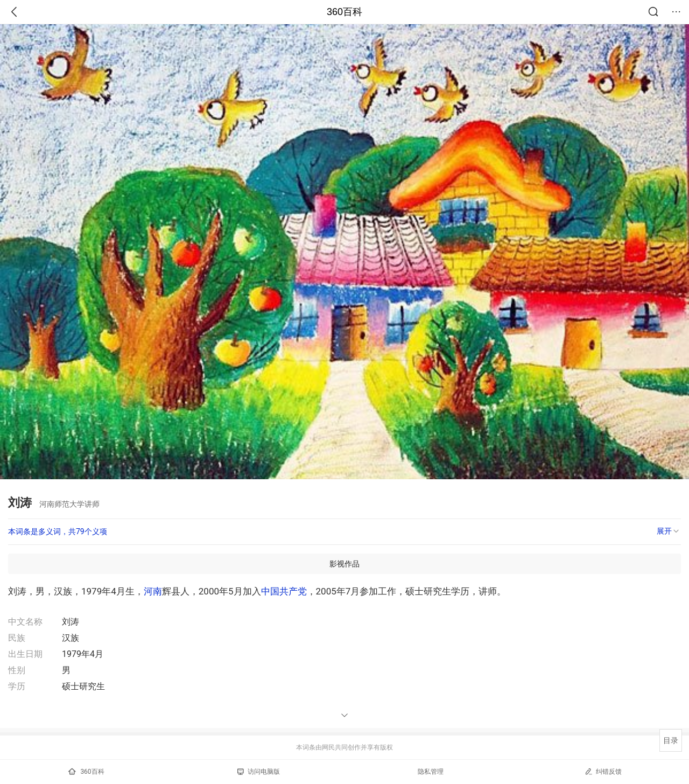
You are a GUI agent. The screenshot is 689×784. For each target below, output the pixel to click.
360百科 (344, 12)
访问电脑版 (259, 772)
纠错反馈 (603, 771)
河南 (153, 591)
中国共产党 (284, 591)
